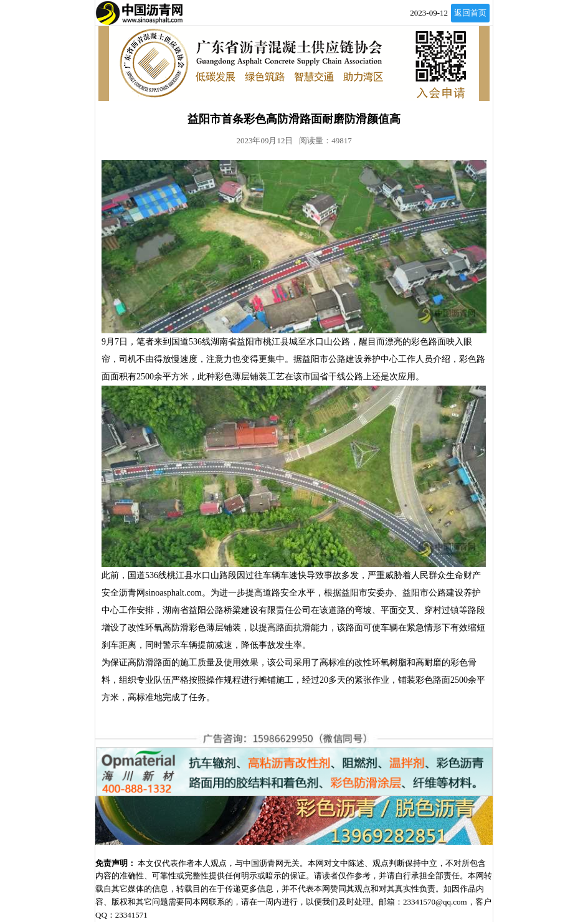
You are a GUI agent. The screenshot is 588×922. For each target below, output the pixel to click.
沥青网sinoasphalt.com (160, 593)
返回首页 (470, 13)
